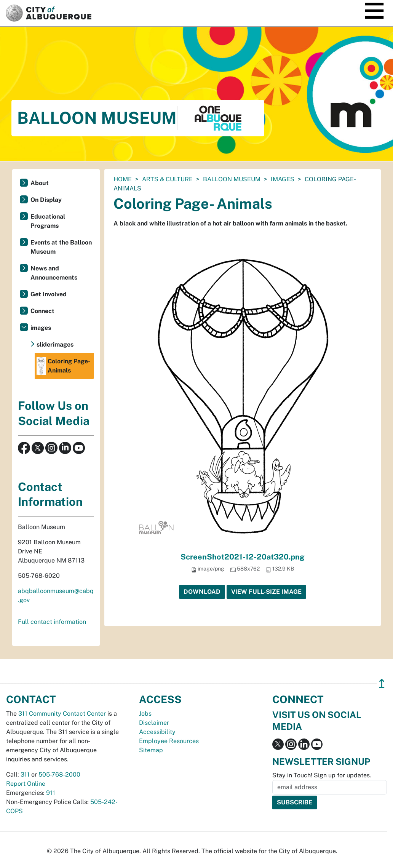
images (283, 179)
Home (123, 179)
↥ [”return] (382, 683)
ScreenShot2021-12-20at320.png (243, 557)
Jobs (145, 714)
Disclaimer (154, 723)
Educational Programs (48, 221)
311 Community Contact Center (62, 714)
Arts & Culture (167, 179)
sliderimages (55, 344)
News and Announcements (54, 273)
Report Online (26, 784)
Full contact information (52, 622)
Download (202, 592)
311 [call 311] (25, 774)
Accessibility (157, 732)
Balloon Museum (232, 179)
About (40, 183)
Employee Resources (169, 741)
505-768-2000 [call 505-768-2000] (59, 774)
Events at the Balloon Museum (61, 247)
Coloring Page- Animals (63, 366)
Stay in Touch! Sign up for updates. (322, 775)
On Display (46, 200)
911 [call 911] (51, 793)
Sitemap (151, 750)
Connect (42, 311)
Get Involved (49, 294)
